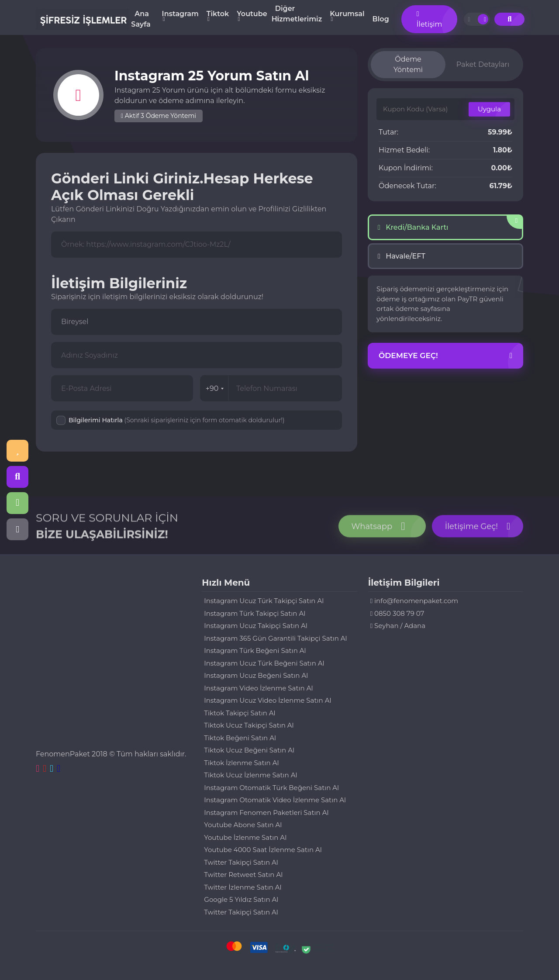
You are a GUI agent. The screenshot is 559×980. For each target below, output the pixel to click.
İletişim (430, 19)
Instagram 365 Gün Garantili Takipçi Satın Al (275, 638)
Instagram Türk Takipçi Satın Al (255, 613)
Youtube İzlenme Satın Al (245, 837)
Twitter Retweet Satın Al (243, 875)
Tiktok (218, 14)
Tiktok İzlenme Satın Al (241, 763)
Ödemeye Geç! (445, 356)
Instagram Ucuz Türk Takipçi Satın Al (264, 601)
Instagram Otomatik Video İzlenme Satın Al (275, 800)
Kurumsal (347, 14)
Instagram (180, 14)
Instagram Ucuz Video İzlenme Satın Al (267, 700)
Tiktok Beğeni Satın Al (240, 738)
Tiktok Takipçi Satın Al (240, 713)
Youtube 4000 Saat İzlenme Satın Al (263, 850)
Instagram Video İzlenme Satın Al (258, 688)
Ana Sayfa (141, 19)
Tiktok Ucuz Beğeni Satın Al (249, 750)
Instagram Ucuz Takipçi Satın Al (256, 626)
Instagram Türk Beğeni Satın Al (255, 650)
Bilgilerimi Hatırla (177, 420)
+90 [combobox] (215, 388)
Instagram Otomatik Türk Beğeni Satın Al (271, 788)
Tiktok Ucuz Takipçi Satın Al (249, 725)
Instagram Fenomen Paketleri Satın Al (266, 813)
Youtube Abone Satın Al (243, 825)
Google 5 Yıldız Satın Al (241, 899)
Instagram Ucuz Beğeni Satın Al (256, 675)
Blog (381, 19)
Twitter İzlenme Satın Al (243, 887)
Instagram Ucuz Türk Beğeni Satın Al (264, 663)
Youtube (252, 14)
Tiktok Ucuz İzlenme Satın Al (250, 775)
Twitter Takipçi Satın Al (241, 862)
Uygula (489, 109)
